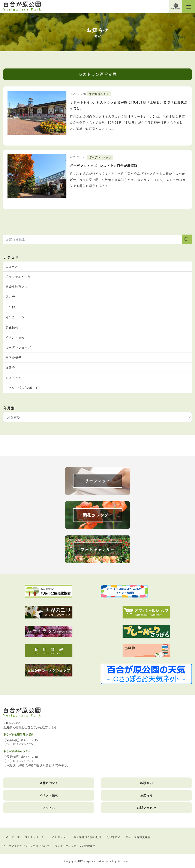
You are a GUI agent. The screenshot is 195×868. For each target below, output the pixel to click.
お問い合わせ (146, 808)
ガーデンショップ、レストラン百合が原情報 (103, 165)
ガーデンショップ (100, 157)
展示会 (10, 297)
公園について (49, 783)
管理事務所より (99, 94)
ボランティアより (18, 276)
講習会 (10, 368)
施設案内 (146, 783)
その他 (10, 307)
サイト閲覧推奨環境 (138, 837)
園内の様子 (13, 357)
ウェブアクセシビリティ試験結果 (75, 846)
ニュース (12, 266)
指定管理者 (113, 837)
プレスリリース (34, 837)
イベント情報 (15, 337)
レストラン (13, 378)
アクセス (49, 808)
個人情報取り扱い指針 (87, 837)
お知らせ (146, 795)
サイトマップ (11, 837)
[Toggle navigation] (189, 6)
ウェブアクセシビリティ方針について (26, 846)
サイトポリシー (59, 837)
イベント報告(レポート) (22, 388)
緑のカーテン (15, 317)
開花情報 (12, 327)
